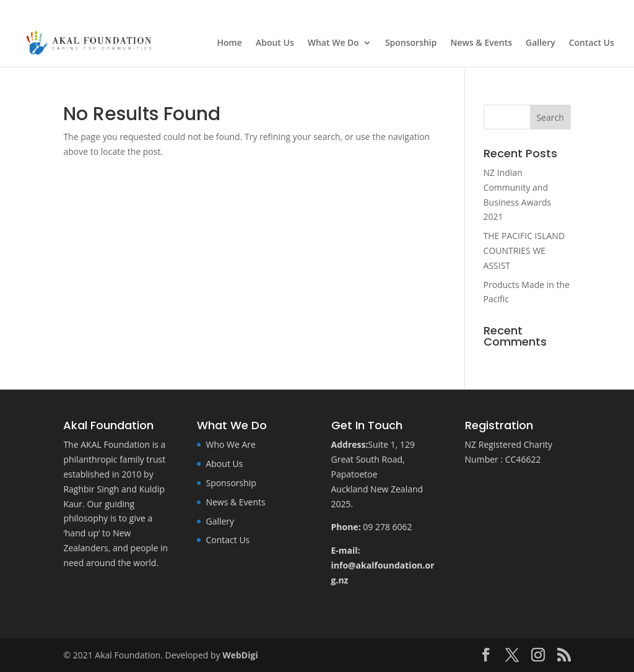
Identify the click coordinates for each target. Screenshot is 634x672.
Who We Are (230, 444)
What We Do (333, 43)
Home (229, 43)
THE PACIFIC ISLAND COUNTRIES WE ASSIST (524, 251)
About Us (275, 43)
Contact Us (592, 43)
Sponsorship (411, 43)
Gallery (541, 43)
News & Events (482, 43)
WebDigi (240, 655)
